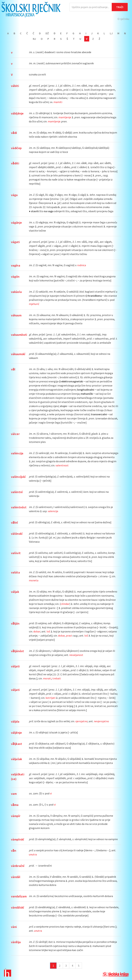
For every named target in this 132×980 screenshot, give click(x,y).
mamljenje (65, 117)
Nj (34, 39)
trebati (57, 678)
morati (47, 678)
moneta (34, 580)
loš (48, 631)
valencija (53, 511)
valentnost (62, 465)
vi (51, 793)
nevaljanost (76, 655)
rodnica (82, 265)
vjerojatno (81, 721)
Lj (111, 33)
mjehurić (34, 304)
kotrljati (51, 698)
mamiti (58, 102)
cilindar (65, 604)
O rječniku (123, 19)
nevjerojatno (101, 721)
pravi (69, 636)
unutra (33, 854)
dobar (37, 631)
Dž (47, 33)
